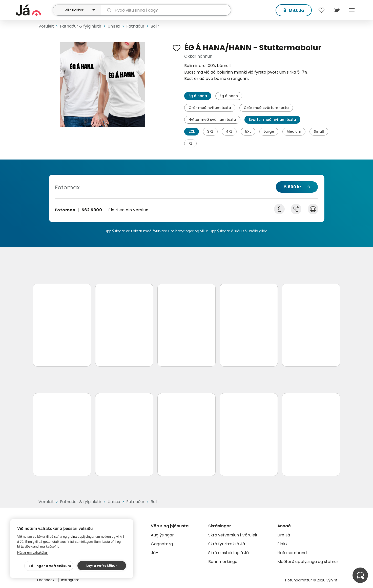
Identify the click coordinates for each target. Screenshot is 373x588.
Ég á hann (229, 96)
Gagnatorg (162, 544)
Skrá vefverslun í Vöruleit (233, 535)
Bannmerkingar (224, 562)
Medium (294, 131)
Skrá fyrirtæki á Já (227, 544)
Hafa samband (292, 553)
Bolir (155, 26)
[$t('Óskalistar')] (321, 10)
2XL (192, 131)
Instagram (70, 580)
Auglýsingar (162, 535)
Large (269, 131)
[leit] (166, 10)
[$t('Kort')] (337, 10)
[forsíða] (34, 10)
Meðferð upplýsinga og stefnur (308, 562)
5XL (248, 131)
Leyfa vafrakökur (102, 566)
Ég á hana (198, 96)
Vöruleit (46, 26)
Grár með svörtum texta (266, 108)
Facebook (46, 580)
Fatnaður (135, 26)
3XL (210, 131)
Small (319, 131)
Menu (352, 10)
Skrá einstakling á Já (229, 553)
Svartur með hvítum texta (272, 120)
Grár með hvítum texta (210, 108)
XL (190, 143)
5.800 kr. (293, 187)
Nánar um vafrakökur (33, 552)
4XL (229, 131)
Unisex (114, 26)
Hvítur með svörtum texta (212, 120)
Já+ (154, 553)
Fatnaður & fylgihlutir (81, 26)
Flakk (283, 544)
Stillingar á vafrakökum (50, 566)
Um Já (284, 535)
